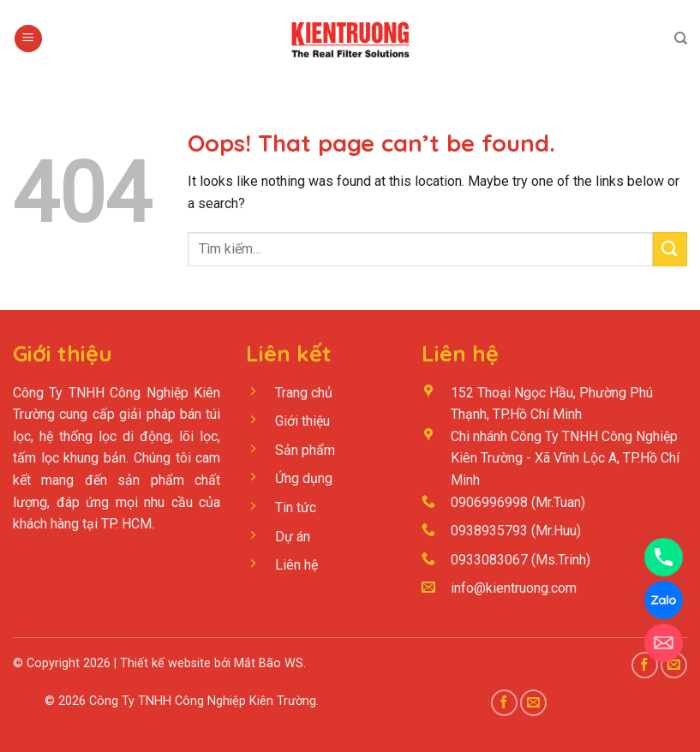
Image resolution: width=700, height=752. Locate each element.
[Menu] (28, 39)
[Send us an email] (533, 703)
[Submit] (670, 249)
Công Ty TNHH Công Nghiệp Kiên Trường (203, 701)
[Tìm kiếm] (681, 39)
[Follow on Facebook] (504, 703)
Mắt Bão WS (269, 663)
